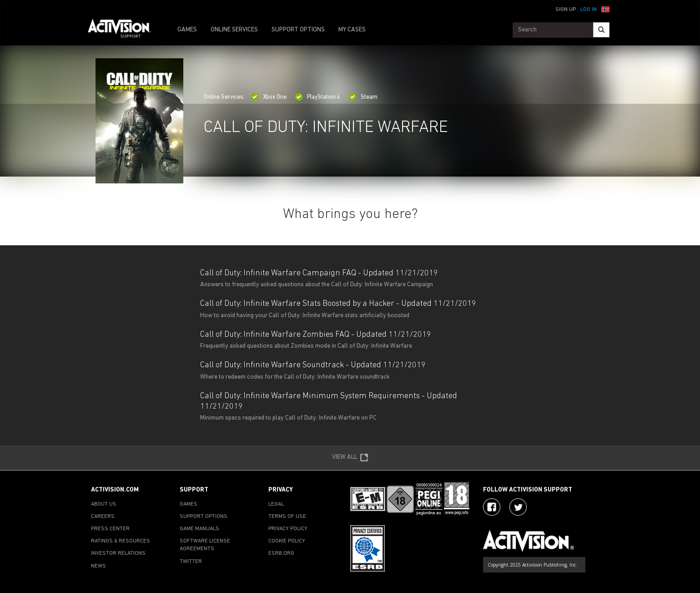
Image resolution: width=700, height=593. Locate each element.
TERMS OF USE (287, 517)
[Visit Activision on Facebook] (492, 507)
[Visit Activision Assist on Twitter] (518, 507)
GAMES (187, 30)
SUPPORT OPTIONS (298, 30)
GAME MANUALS (199, 529)
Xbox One (269, 97)
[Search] (601, 30)
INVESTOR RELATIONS (118, 553)
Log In (589, 10)
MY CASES (352, 30)
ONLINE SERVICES (234, 30)
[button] (605, 9)
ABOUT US (104, 504)
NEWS (98, 566)
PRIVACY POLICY (288, 529)
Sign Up (566, 10)
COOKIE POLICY (287, 541)
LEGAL (276, 504)
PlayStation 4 (317, 97)
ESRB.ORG (281, 553)
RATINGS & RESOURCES (121, 541)
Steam (363, 97)
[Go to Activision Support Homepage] (124, 30)
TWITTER (191, 562)
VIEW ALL (350, 458)
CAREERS (103, 517)
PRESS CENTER (110, 529)
